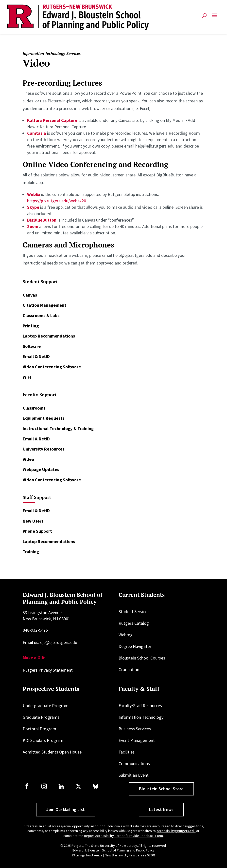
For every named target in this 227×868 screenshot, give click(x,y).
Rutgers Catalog (134, 623)
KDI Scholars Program (43, 740)
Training (31, 552)
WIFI (27, 377)
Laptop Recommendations (49, 336)
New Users (33, 521)
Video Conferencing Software (52, 367)
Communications (134, 764)
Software (32, 346)
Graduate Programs (41, 717)
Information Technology (141, 717)
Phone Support (37, 531)
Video (28, 459)
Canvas (30, 295)
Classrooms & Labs (41, 315)
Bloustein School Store (161, 789)
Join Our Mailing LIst (66, 809)
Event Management (137, 740)
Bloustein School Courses (142, 658)
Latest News (161, 809)
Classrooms (34, 408)
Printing (31, 326)
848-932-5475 (35, 630)
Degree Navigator (135, 646)
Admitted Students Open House (52, 752)
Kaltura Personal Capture (52, 120)
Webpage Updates (41, 469)
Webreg (126, 635)
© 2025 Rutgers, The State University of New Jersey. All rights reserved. (113, 846)
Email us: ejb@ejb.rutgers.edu (50, 642)
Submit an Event (134, 775)
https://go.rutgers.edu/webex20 (57, 201)
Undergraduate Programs (47, 706)
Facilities (127, 752)
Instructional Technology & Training (58, 428)
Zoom (33, 226)
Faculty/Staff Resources (140, 706)
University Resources (44, 449)
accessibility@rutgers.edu (176, 831)
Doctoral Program (39, 729)
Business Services (135, 729)
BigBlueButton (42, 220)
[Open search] (204, 17)
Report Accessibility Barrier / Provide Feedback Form (123, 836)
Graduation (129, 670)
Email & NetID (36, 356)
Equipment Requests (44, 418)
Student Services (134, 612)
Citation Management (44, 305)
